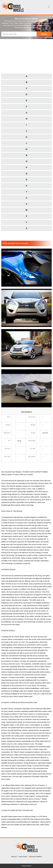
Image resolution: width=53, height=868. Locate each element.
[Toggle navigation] (49, 7)
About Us (14, 857)
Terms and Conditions (35, 857)
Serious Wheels (27, 866)
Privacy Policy (23, 857)
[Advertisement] (26, 55)
